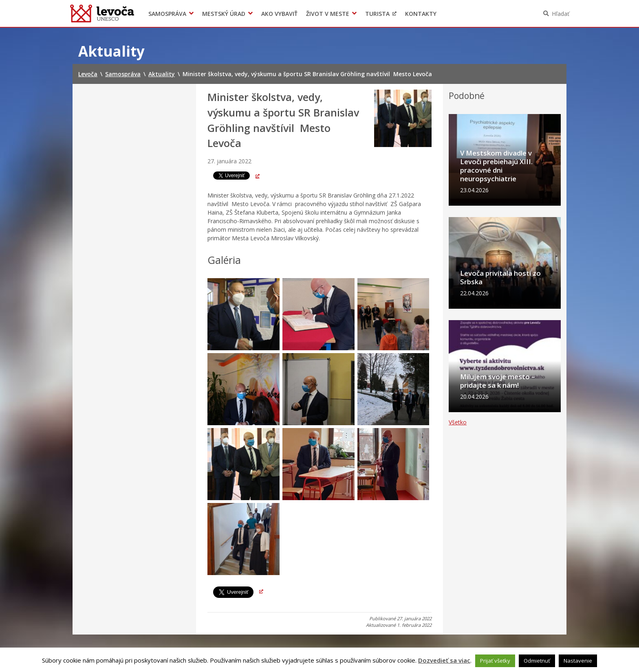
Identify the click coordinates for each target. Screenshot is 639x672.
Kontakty (421, 14)
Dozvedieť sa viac (444, 660)
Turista (377, 14)
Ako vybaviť (279, 14)
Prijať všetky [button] (495, 661)
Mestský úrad (224, 14)
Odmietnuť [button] (537, 661)
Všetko (458, 483)
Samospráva (167, 14)
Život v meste (328, 14)
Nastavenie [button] (578, 661)
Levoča (102, 13)
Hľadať (561, 14)
